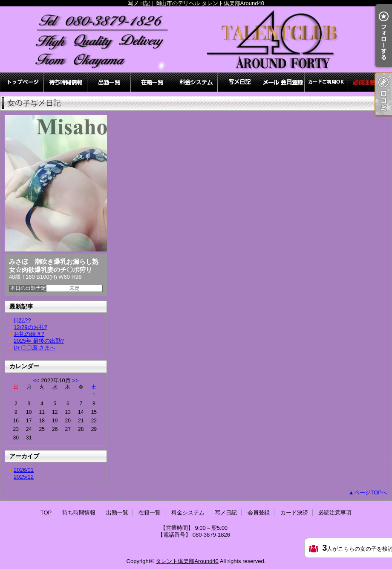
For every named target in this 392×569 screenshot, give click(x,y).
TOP (22, 82)
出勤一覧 (109, 82)
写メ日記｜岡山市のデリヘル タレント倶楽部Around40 (196, 39)
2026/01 (24, 470)
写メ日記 (239, 82)
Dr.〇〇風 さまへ (35, 348)
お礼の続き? (29, 334)
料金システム (196, 82)
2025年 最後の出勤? (39, 341)
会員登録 (283, 82)
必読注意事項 (370, 82)
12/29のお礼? (30, 327)
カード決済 (326, 82)
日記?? (22, 320)
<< (36, 380)
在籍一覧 (153, 82)
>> (75, 380)
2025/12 (24, 477)
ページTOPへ (371, 492)
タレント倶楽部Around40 (187, 561)
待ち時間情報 (66, 82)
